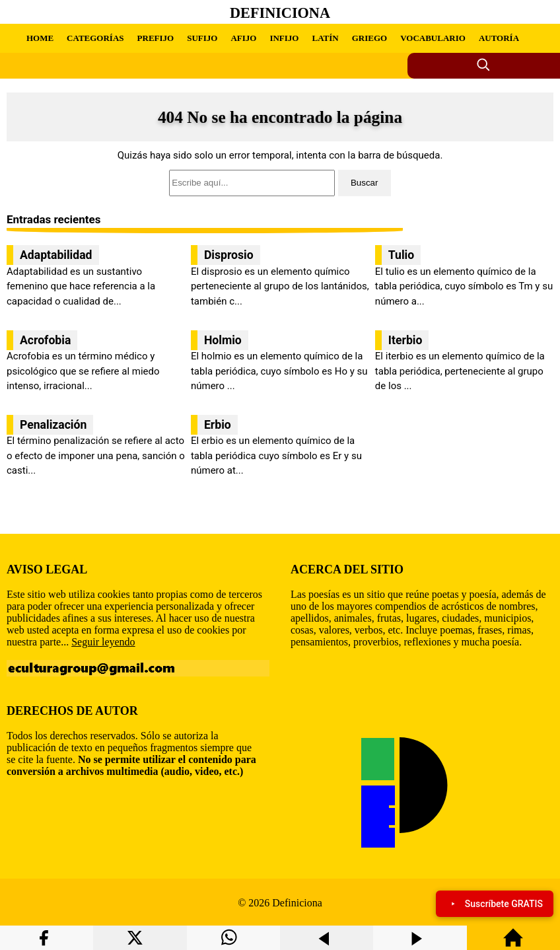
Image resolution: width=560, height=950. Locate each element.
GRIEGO (369, 38)
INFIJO (284, 38)
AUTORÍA (499, 38)
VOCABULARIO (433, 38)
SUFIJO (202, 38)
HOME (40, 38)
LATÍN (325, 38)
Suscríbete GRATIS (495, 904)
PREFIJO (156, 38)
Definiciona (280, 13)
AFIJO (243, 38)
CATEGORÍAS (95, 38)
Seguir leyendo (103, 642)
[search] (280, 183)
